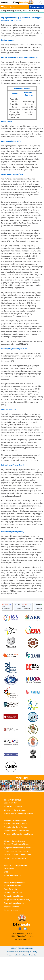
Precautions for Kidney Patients (16, 850)
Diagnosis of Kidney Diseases (15, 833)
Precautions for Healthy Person (15, 846)
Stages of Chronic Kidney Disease (16, 874)
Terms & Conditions (25, 971)
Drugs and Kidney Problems (14, 926)
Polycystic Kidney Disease (14, 919)
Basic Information (11, 826)
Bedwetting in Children (12, 933)
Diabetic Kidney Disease (13, 915)
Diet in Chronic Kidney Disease (15, 881)
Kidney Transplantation (12, 898)
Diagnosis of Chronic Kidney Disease (17, 878)
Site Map (14, 971)
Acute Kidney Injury (11, 912)
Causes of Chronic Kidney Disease (17, 867)
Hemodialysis (9, 891)
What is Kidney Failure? (12, 908)
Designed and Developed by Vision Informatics (22, 978)
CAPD (6, 895)
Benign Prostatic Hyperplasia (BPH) (17, 923)
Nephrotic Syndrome (12, 930)
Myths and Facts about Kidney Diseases (19, 836)
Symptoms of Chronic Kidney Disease (18, 871)
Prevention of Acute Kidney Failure (17, 854)
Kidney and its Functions (13, 829)
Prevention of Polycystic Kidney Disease (19, 857)
